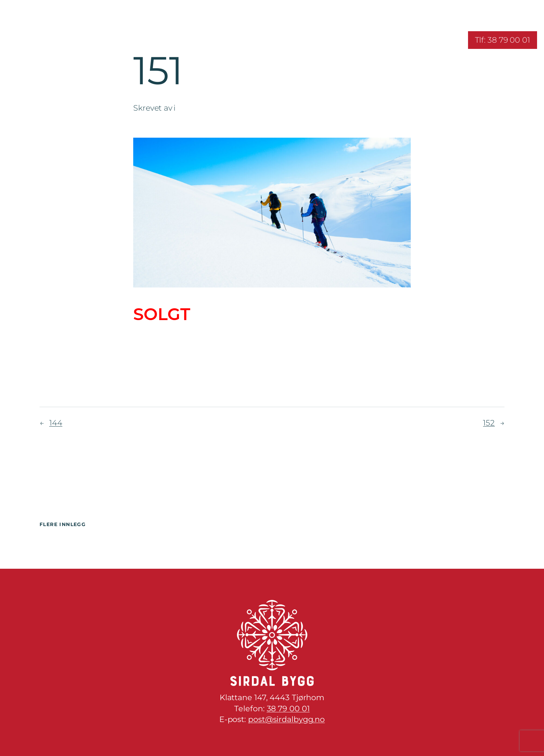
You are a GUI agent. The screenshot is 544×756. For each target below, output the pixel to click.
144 (56, 423)
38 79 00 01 (288, 708)
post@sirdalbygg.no (286, 719)
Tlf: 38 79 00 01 (503, 40)
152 (489, 423)
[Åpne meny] (13, 40)
